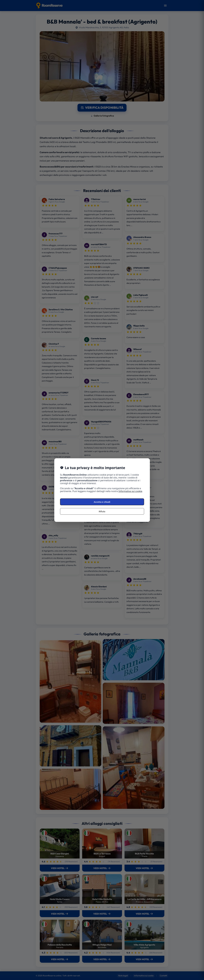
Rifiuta (102, 511)
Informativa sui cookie (130, 491)
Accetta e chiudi (102, 502)
